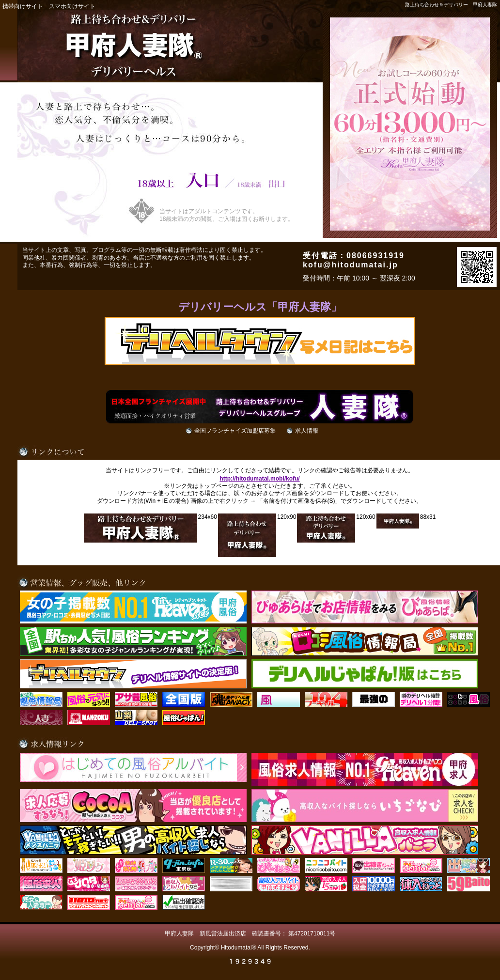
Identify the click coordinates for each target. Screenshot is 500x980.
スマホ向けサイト (72, 6)
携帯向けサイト (23, 6)
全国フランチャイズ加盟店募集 (235, 431)
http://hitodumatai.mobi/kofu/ (259, 479)
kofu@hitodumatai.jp (351, 265)
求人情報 (307, 431)
